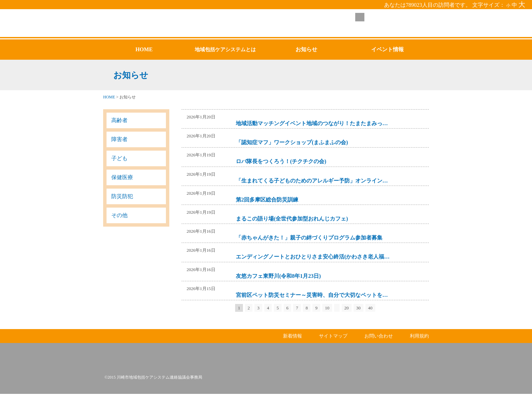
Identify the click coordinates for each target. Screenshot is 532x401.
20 (347, 308)
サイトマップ (333, 343)
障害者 (119, 139)
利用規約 (419, 343)
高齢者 (119, 120)
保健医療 (122, 177)
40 (370, 308)
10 (327, 308)
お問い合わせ (379, 343)
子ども (119, 158)
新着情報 (292, 343)
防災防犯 (122, 196)
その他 (119, 215)
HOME (109, 97)
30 (358, 308)
